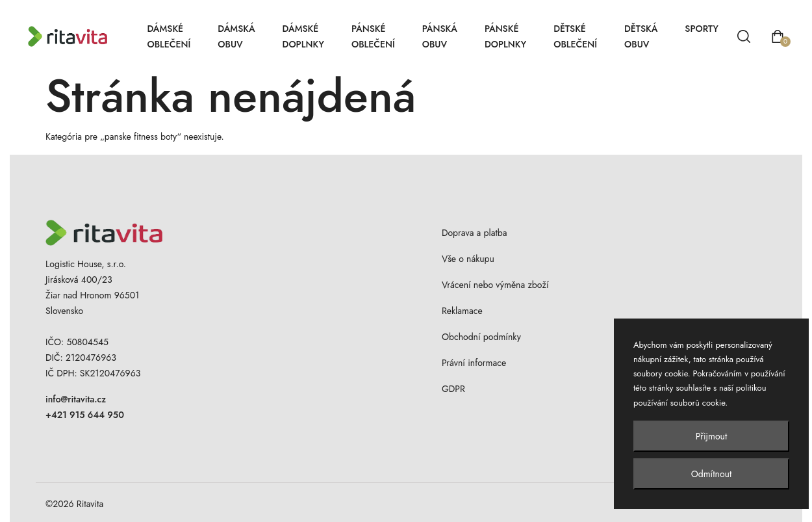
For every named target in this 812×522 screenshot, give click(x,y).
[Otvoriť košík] (778, 36)
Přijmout (712, 436)
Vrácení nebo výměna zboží (495, 285)
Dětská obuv (641, 36)
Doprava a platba (475, 233)
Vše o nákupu (468, 259)
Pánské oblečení (373, 36)
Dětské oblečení (575, 36)
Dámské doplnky (303, 36)
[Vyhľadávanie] (744, 36)
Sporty (702, 29)
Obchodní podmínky (481, 337)
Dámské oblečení (169, 36)
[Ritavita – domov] (81, 37)
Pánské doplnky (505, 36)
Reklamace (462, 311)
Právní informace (474, 363)
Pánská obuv (440, 36)
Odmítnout (712, 474)
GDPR (453, 389)
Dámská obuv (236, 36)
